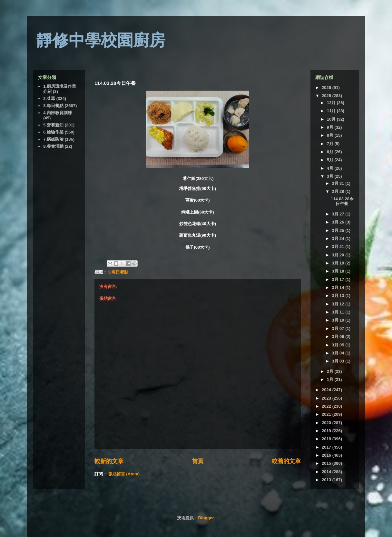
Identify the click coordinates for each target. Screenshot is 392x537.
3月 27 (338, 214)
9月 (331, 127)
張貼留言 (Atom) (124, 474)
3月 (331, 176)
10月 (332, 119)
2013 (327, 480)
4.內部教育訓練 (58, 113)
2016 (327, 455)
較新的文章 (109, 461)
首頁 (198, 461)
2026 (327, 88)
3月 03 (338, 361)
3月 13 (338, 296)
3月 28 (338, 191)
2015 (327, 463)
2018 (327, 439)
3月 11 (338, 312)
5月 (331, 160)
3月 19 (338, 263)
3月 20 (338, 255)
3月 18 (338, 271)
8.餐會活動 (53, 146)
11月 (332, 111)
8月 (331, 135)
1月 (331, 379)
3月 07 (338, 328)
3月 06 (338, 337)
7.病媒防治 (53, 139)
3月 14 (338, 288)
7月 (331, 144)
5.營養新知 (53, 125)
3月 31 (338, 183)
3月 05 (338, 345)
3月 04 (338, 353)
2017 (327, 447)
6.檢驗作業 (53, 132)
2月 (331, 371)
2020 (327, 423)
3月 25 (338, 230)
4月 (331, 168)
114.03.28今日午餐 (342, 201)
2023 (327, 398)
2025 (327, 96)
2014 (327, 472)
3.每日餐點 (118, 272)
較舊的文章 (286, 461)
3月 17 (338, 279)
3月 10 (338, 320)
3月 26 (338, 222)
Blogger (206, 518)
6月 (331, 152)
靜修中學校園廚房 (101, 40)
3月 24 (338, 239)
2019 (327, 431)
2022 (327, 406)
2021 (327, 414)
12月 (332, 103)
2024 (327, 390)
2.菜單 (49, 99)
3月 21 (338, 247)
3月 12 (338, 304)
